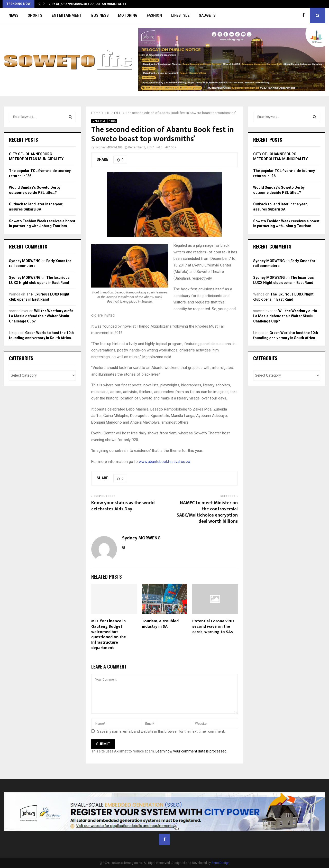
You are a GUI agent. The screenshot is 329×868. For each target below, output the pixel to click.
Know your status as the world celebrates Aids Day (123, 506)
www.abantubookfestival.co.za (164, 462)
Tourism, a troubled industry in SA (160, 624)
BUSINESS (100, 15)
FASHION (154, 15)
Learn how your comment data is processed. (191, 751)
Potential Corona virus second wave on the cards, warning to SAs (213, 627)
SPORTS (35, 15)
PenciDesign (221, 863)
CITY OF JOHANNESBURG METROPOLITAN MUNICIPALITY (87, 4)
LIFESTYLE (180, 15)
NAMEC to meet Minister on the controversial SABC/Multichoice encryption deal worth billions (207, 512)
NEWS (13, 15)
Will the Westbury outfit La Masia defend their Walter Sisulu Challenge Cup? (41, 316)
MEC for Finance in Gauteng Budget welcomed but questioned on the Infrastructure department (109, 635)
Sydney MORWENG (109, 147)
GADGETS (207, 15)
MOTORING (128, 15)
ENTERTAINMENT (67, 15)
